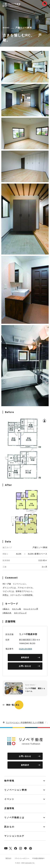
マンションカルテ (14, 836)
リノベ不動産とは (14, 818)
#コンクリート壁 (31, 609)
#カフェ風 (17, 609)
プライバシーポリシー (22, 858)
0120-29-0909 (26, 649)
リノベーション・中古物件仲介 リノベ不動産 (25, 722)
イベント (9, 799)
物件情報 (9, 781)
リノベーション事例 (16, 790)
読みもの (9, 827)
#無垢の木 (7, 613)
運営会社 (8, 858)
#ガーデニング (20, 613)
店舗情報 (9, 808)
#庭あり (6, 609)
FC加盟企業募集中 (39, 858)
